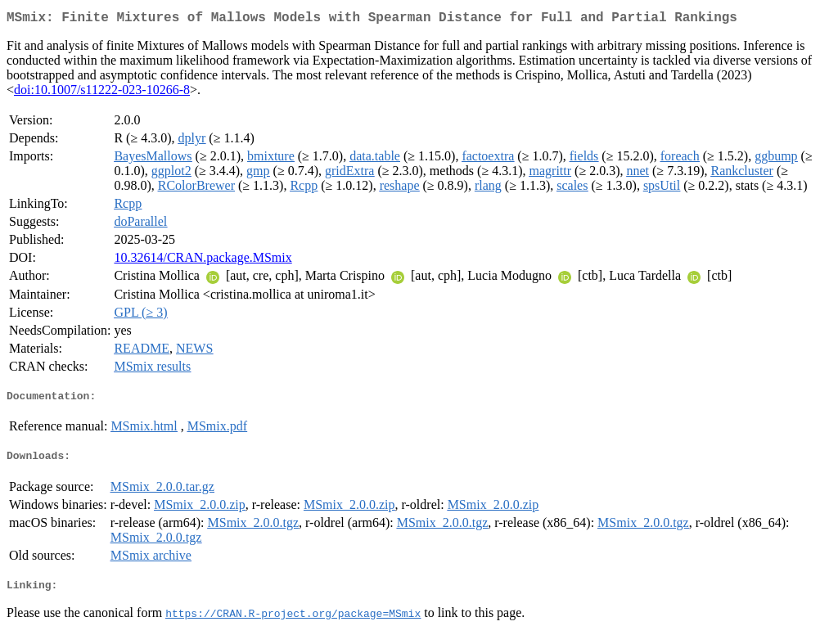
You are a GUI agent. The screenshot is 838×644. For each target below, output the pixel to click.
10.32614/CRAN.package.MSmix (203, 261)
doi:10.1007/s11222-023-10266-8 (102, 93)
